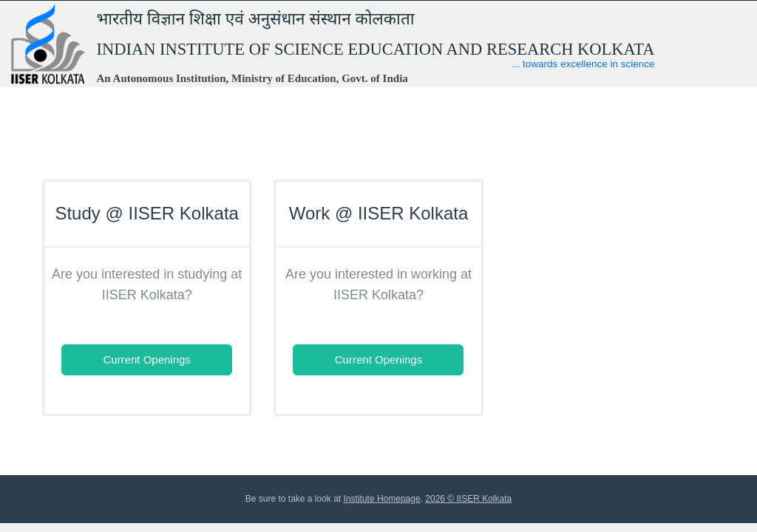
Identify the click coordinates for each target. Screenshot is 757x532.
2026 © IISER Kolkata (468, 499)
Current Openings (146, 359)
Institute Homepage (382, 499)
